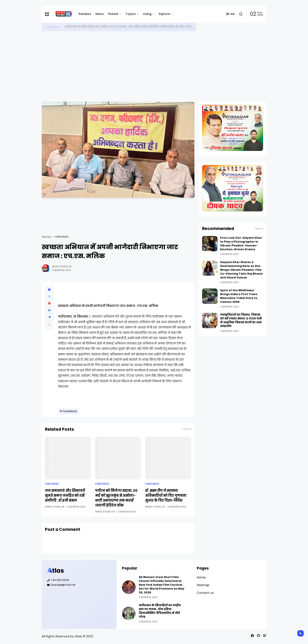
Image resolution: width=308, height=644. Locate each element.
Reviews (85, 14)
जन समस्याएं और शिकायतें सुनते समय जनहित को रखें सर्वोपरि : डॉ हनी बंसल (65, 495)
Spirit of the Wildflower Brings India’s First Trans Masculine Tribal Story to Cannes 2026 (239, 296)
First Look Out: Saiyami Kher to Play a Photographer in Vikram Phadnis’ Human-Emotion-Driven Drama (241, 244)
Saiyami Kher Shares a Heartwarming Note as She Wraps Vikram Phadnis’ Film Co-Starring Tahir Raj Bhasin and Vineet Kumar (241, 270)
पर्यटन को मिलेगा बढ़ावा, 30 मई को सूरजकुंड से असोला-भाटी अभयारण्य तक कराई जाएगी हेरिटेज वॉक (116, 498)
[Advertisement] (154, 66)
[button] (49, 325)
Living (147, 14)
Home (46, 237)
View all (187, 429)
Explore (164, 14)
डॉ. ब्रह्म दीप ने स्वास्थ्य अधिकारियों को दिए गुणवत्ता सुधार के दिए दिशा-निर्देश (166, 495)
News (100, 14)
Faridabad (52, 27)
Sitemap (203, 585)
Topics (131, 14)
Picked (113, 14)
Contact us (205, 593)
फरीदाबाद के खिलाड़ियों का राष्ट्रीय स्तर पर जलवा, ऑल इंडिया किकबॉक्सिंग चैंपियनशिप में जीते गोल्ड (128, 27)
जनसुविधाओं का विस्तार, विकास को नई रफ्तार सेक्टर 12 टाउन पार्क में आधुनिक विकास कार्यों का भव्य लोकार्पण (241, 320)
